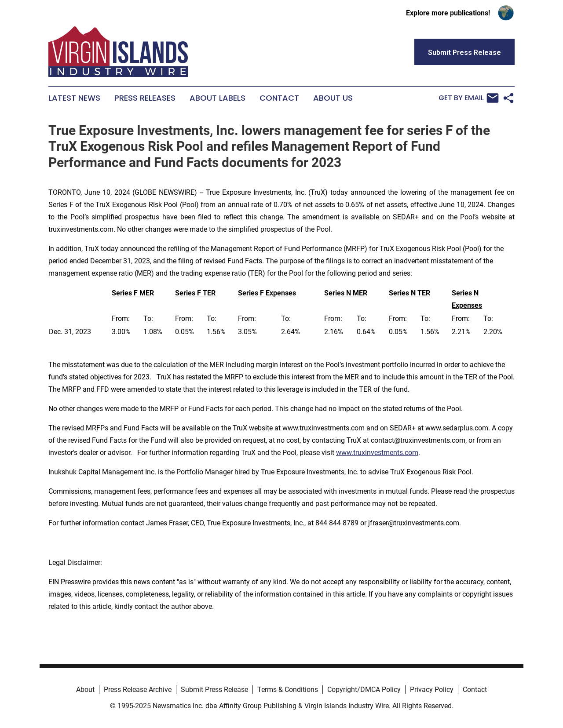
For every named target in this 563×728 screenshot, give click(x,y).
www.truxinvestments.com (377, 453)
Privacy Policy (432, 690)
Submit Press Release (214, 690)
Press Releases (145, 98)
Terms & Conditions (288, 690)
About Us (333, 98)
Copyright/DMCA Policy (364, 690)
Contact (279, 98)
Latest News (74, 98)
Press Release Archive (138, 690)
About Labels (218, 98)
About (85, 690)
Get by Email (469, 98)
